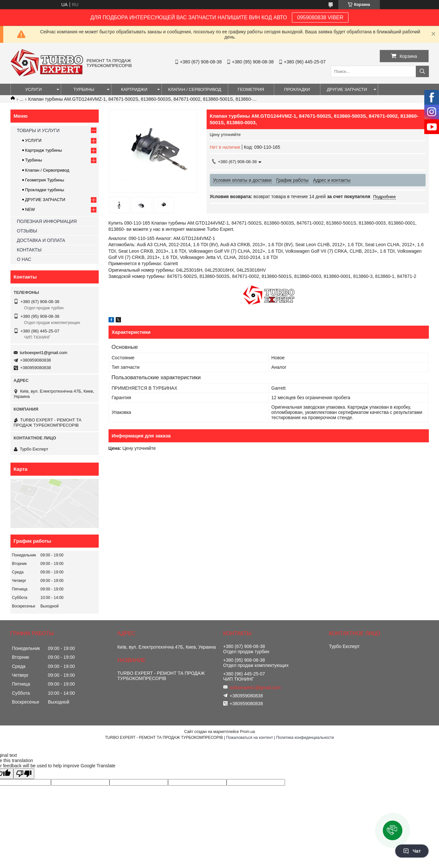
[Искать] (422, 71)
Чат (412, 851)
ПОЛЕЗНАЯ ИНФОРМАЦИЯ (47, 221)
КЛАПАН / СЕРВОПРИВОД (195, 89)
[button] (393, 830)
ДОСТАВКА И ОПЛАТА (41, 240)
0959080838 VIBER (320, 17)
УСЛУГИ (33, 89)
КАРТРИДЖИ (134, 89)
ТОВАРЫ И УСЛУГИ (38, 130)
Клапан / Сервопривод (47, 170)
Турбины (34, 160)
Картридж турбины (44, 150)
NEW (30, 209)
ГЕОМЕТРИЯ (251, 89)
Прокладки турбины (45, 190)
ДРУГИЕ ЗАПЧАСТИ (347, 89)
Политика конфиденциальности (305, 738)
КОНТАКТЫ (29, 250)
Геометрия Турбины (45, 180)
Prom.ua (247, 732)
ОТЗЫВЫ (27, 231)
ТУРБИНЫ (84, 89)
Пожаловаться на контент (250, 738)
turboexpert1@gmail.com (44, 353)
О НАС (24, 259)
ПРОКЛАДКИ (297, 89)
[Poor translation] (24, 774)
